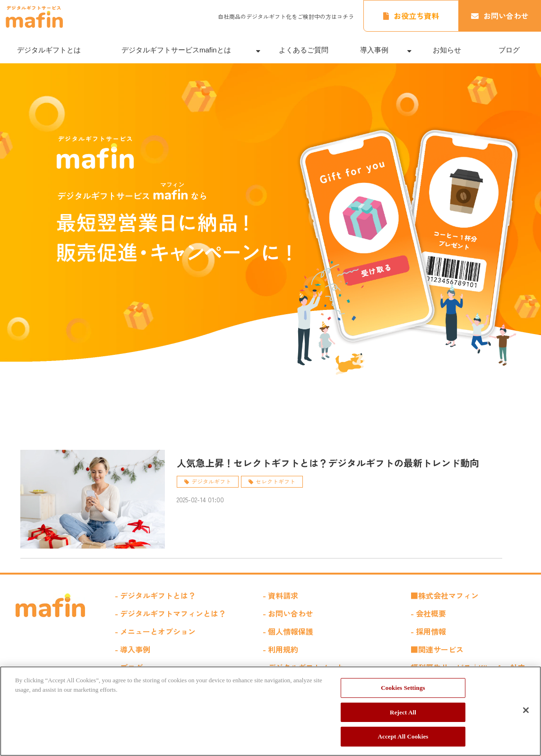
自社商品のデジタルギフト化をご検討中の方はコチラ (286, 16)
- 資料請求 (280, 595)
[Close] (526, 710)
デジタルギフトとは (49, 50)
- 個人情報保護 (288, 631)
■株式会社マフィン (445, 595)
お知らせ (447, 50)
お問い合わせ (506, 16)
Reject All (403, 712)
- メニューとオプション (155, 631)
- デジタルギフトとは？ (155, 595)
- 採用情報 (428, 631)
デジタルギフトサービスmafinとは (176, 50)
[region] (270, 711)
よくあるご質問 (304, 50)
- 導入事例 (133, 649)
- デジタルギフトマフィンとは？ (170, 613)
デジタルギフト (211, 481)
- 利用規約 (280, 649)
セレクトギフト (275, 481)
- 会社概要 (428, 613)
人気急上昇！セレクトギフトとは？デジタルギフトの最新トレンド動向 (328, 463)
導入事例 (374, 50)
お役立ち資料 (416, 16)
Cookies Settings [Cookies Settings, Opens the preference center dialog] (403, 688)
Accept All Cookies (403, 736)
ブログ (509, 50)
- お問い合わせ (288, 613)
